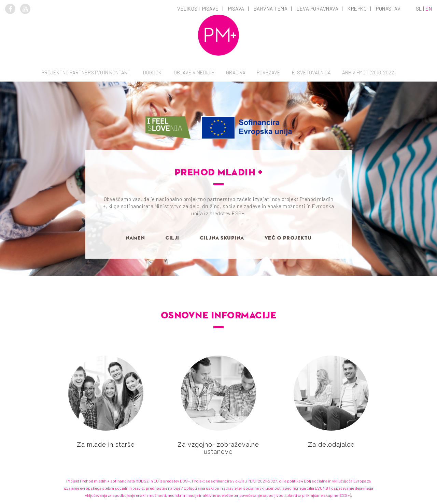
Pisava (236, 9)
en (429, 9)
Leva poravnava (318, 9)
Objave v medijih (194, 72)
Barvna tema (271, 9)
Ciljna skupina (222, 238)
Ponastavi (389, 9)
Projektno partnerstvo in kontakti (87, 72)
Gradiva (236, 72)
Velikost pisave (198, 9)
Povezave (269, 72)
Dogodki (153, 72)
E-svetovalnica (311, 72)
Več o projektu (288, 238)
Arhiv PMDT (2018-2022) (369, 72)
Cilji (172, 238)
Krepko (357, 9)
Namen (135, 238)
